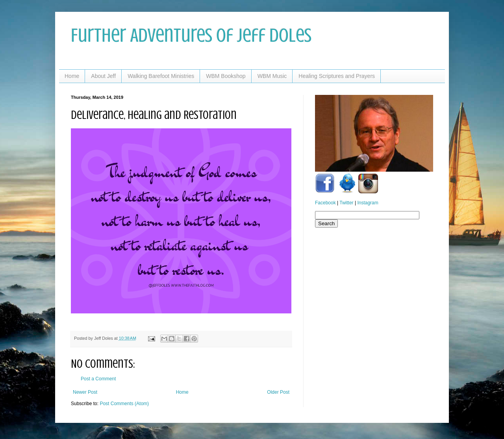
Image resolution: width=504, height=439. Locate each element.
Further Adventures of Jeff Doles (191, 35)
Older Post (278, 392)
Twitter (346, 203)
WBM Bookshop (226, 76)
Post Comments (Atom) (124, 404)
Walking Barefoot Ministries (161, 76)
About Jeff (103, 76)
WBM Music (272, 76)
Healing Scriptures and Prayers (337, 76)
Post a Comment (98, 379)
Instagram (368, 203)
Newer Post (85, 392)
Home (72, 76)
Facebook (325, 203)
